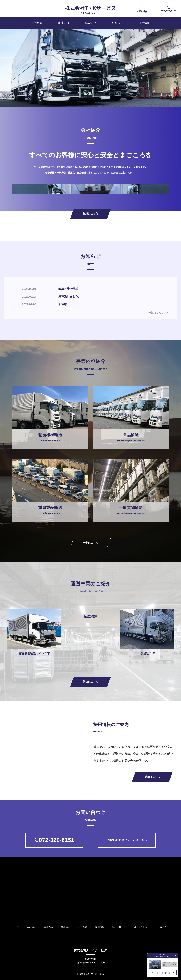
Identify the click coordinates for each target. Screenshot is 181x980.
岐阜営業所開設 (68, 289)
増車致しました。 (70, 296)
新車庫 (63, 304)
